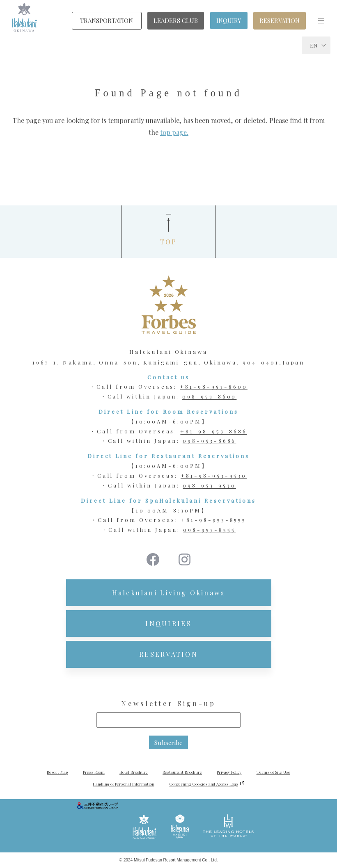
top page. (174, 132)
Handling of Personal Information (124, 784)
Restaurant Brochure (182, 772)
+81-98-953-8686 (213, 431)
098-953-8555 (209, 530)
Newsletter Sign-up (168, 703)
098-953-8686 (210, 441)
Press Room (94, 772)
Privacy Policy (229, 772)
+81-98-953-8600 (213, 386)
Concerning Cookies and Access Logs (204, 784)
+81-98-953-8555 (214, 520)
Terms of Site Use (273, 772)
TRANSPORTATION (107, 21)
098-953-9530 (209, 485)
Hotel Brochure (134, 772)
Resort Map (57, 772)
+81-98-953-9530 (214, 475)
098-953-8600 (210, 396)
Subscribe (168, 743)
